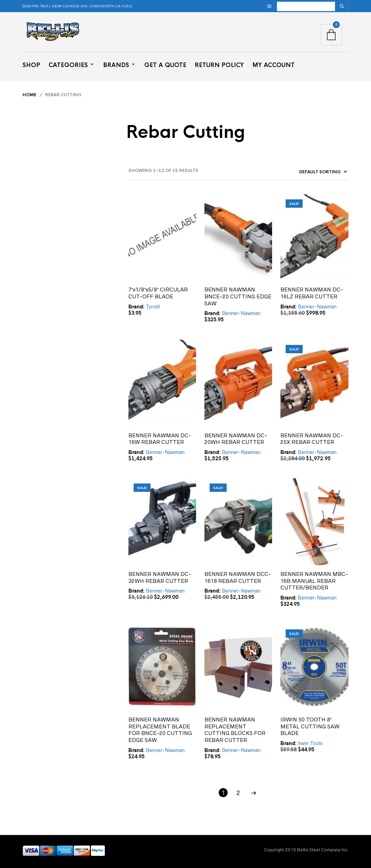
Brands (116, 65)
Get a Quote (165, 65)
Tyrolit (153, 307)
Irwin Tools (310, 743)
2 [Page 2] (238, 793)
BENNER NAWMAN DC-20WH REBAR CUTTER (236, 439)
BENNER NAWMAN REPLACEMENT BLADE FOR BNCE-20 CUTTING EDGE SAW (160, 730)
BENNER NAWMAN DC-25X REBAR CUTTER (312, 439)
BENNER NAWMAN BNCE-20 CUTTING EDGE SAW (238, 296)
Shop (31, 65)
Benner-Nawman (241, 313)
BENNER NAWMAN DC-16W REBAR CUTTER (160, 439)
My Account (273, 65)
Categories (68, 65)
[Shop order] (310, 172)
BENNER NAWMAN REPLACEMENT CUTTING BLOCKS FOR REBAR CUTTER (235, 730)
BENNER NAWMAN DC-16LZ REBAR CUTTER (312, 293)
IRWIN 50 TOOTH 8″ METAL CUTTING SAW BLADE (310, 726)
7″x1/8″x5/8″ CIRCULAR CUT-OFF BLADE (158, 293)
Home (29, 95)
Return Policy (219, 65)
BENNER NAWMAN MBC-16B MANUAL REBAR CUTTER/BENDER (314, 581)
